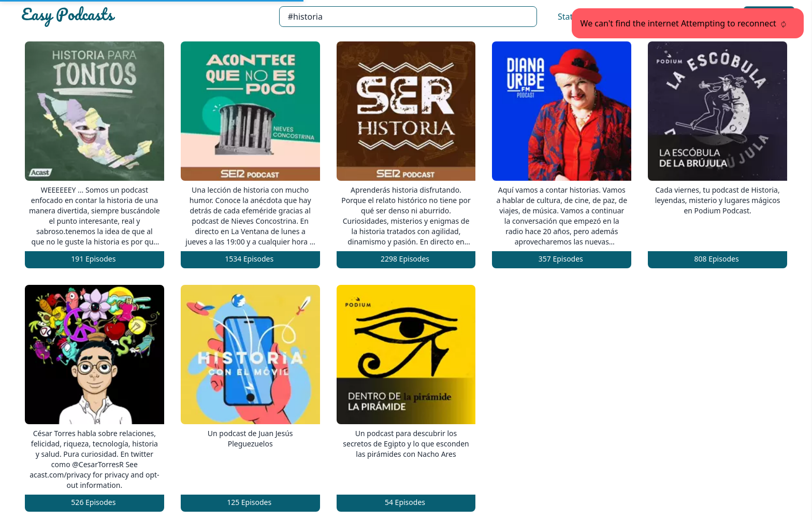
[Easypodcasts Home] (146, 17)
